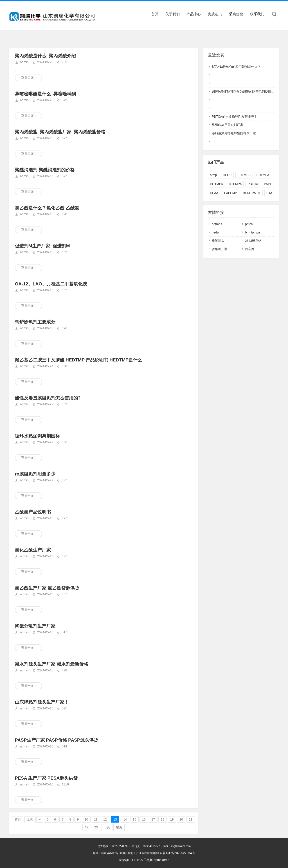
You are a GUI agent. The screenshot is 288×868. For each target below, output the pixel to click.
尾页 (119, 827)
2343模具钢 (253, 241)
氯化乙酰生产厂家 (33, 550)
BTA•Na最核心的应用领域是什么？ (236, 67)
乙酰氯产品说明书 (33, 512)
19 (172, 819)
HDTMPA (216, 184)
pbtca (249, 224)
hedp (215, 232)
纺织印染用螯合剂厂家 (227, 125)
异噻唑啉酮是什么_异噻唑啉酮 (45, 94)
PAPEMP (231, 193)
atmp (213, 175)
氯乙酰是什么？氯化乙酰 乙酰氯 (47, 208)
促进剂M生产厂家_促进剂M (42, 246)
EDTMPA (263, 175)
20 (181, 819)
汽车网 (250, 249)
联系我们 (257, 14)
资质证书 (215, 14)
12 (105, 819)
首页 (155, 14)
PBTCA (253, 184)
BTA (269, 193)
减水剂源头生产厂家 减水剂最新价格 (52, 664)
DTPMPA (235, 184)
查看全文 (27, 77)
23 (96, 827)
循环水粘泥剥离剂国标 (37, 436)
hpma (158, 860)
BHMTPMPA (252, 193)
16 (144, 819)
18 (163, 819)
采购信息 (236, 14)
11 (96, 819)
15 (135, 819)
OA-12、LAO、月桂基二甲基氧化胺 (51, 284)
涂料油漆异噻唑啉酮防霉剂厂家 (234, 133)
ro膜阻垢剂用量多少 (35, 474)
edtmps (217, 224)
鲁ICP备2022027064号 (179, 853)
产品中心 (194, 14)
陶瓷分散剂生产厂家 (35, 626)
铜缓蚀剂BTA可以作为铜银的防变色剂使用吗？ (245, 92)
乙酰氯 (148, 860)
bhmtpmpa (252, 232)
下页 (107, 827)
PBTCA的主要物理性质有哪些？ (234, 117)
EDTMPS (244, 175)
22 (87, 827)
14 (125, 819)
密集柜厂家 (220, 249)
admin (24, 62)
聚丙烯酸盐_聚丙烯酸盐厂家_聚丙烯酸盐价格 (60, 132)
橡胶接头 (218, 241)
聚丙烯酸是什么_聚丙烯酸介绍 (45, 56)
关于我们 (173, 14)
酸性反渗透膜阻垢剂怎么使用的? (48, 398)
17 (153, 819)
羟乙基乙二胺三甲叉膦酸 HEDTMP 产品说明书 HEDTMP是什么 (78, 360)
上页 (30, 819)
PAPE (268, 184)
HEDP (227, 175)
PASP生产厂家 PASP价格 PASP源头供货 (56, 740)
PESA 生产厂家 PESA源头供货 (46, 778)
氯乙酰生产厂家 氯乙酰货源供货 (47, 588)
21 (191, 819)
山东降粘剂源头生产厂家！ (42, 702)
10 (86, 819)
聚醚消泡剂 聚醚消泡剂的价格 (45, 170)
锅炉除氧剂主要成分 (35, 322)
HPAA (214, 193)
